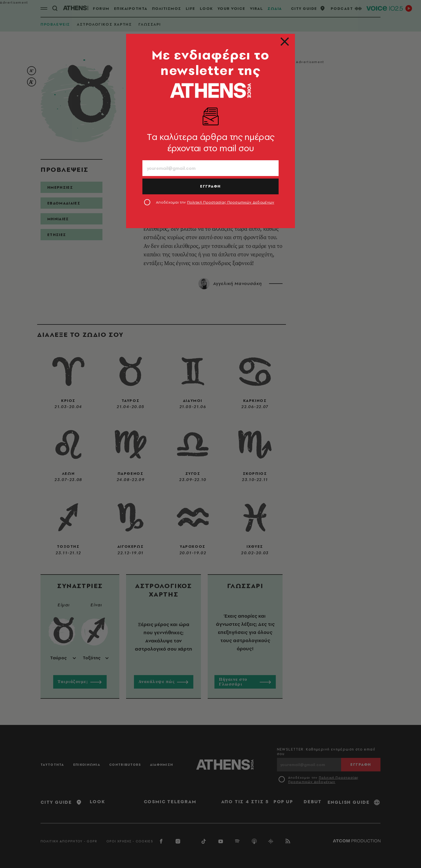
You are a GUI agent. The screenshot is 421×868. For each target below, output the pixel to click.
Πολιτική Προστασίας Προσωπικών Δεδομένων (231, 202)
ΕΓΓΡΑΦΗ (210, 186)
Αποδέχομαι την (215, 202)
